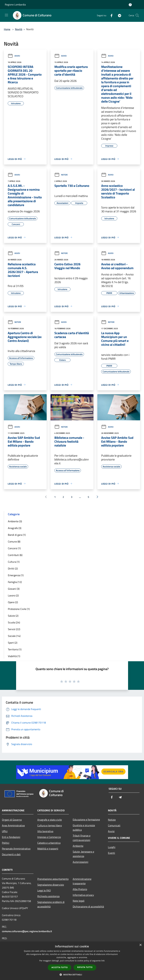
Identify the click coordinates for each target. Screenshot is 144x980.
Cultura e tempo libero (50, 825)
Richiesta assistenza (48, 896)
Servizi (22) (14, 629)
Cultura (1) (14, 562)
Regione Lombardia (15, 4)
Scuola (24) (14, 622)
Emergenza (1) (16, 575)
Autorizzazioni (81, 862)
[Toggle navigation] (6, 15)
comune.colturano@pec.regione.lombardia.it (27, 931)
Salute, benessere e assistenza (83, 854)
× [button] (140, 945)
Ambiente (78, 846)
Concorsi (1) (14, 548)
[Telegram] (118, 15)
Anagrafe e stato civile (50, 820)
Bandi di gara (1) (17, 535)
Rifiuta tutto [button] (85, 967)
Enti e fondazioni (11, 837)
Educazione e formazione (86, 820)
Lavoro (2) (13, 595)
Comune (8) (14, 542)
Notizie (61, 175)
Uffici (5, 831)
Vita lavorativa (45, 831)
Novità (19, 29)
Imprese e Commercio (49, 837)
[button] (72, 975)
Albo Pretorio (80, 889)
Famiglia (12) (15, 582)
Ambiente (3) (15, 521)
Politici (6, 843)
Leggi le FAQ (44, 890)
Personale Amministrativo (16, 849)
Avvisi (14, 56)
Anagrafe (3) (15, 528)
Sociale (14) (14, 636)
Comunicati (114, 825)
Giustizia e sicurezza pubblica (84, 828)
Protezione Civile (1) (19, 609)
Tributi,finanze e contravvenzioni (82, 838)
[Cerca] (137, 15)
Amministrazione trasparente (82, 881)
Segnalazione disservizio (51, 885)
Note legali (79, 901)
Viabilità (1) (14, 656)
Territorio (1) (15, 649)
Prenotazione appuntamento (53, 879)
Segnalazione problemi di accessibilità (51, 904)
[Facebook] (110, 15)
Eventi (111, 853)
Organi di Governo (12, 820)
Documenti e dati (11, 854)
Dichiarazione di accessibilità (88, 906)
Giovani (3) (14, 589)
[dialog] (72, 961)
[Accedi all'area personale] (130, 5)
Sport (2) (13, 643)
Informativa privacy (83, 895)
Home (7, 29)
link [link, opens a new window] (103, 961)
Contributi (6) (15, 555)
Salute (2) (13, 616)
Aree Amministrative (13, 825)
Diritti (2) (13, 568)
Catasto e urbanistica (49, 843)
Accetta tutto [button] (60, 967)
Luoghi (112, 847)
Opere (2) (13, 602)
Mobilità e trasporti (48, 849)
